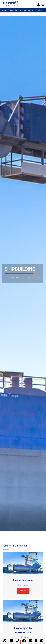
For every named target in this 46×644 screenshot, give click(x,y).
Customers (28, 10)
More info (23, 591)
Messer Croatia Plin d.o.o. (11, 10)
